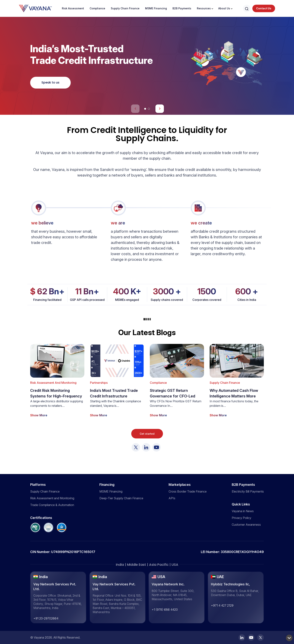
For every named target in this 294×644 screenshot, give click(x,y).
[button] (145, 109)
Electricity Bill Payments (248, 491)
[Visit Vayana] (136, 447)
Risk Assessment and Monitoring (52, 498)
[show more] (57, 381)
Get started (147, 434)
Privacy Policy (241, 518)
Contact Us (264, 8)
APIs (172, 498)
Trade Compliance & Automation (52, 505)
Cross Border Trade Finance (188, 491)
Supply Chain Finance (125, 8)
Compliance (97, 8)
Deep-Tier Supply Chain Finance (121, 498)
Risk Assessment (73, 8)
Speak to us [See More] (50, 82)
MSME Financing (156, 8)
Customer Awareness (246, 525)
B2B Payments (182, 8)
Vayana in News (243, 511)
